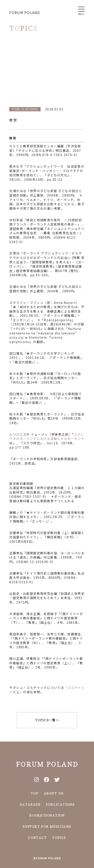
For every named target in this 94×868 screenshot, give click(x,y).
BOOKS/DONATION (47, 815)
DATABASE (30, 804)
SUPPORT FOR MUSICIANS (47, 826)
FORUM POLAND (25, 12)
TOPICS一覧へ (47, 720)
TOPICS (59, 838)
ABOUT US (54, 793)
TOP (34, 793)
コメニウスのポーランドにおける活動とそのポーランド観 (47, 439)
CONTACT (37, 838)
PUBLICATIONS (60, 804)
